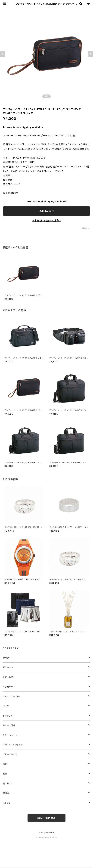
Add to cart (47, 211)
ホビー (6, 764)
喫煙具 (6, 793)
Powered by (46, 837)
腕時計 (6, 658)
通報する (86, 228)
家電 (5, 774)
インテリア (8, 716)
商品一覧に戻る (46, 818)
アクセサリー (9, 687)
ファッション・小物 (11, 696)
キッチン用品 (9, 725)
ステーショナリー (11, 735)
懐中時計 (7, 783)
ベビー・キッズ (10, 754)
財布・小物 (8, 677)
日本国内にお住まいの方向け (46, 220)
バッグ (6, 706)
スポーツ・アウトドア (13, 745)
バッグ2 (6, 803)
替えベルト (8, 667)
